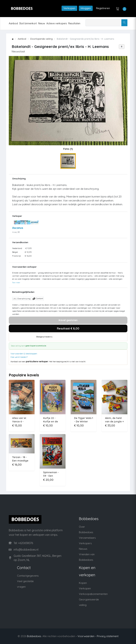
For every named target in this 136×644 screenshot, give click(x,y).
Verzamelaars (87, 538)
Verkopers (85, 543)
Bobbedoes (34, 636)
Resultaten (74, 23)
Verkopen (69, 8)
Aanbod (13, 23)
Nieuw (42, 23)
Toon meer (16, 282)
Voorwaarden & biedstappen (24, 354)
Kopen (83, 583)
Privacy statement (108, 636)
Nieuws (83, 549)
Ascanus (18, 228)
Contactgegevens (28, 576)
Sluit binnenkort (28, 23)
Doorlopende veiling (41, 39)
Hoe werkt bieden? (19, 357)
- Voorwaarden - (86, 636)
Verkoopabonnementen (93, 594)
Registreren (103, 8)
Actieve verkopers (57, 23)
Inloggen (86, 8)
